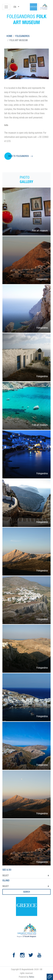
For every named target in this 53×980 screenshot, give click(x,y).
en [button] (15, 7)
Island (6, 880)
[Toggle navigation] (6, 7)
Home (9, 36)
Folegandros (22, 36)
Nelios (32, 977)
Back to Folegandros (19, 156)
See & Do (7, 870)
